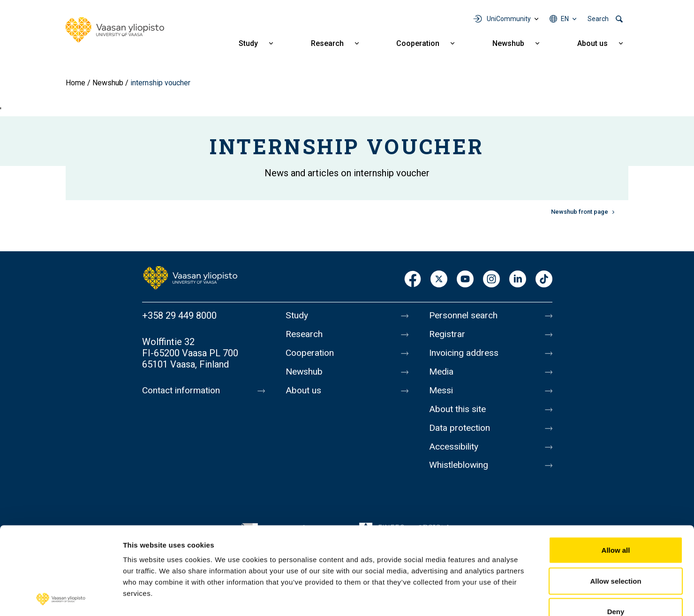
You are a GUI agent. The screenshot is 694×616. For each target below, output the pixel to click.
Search (598, 19)
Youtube (465, 280)
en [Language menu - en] (565, 19)
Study (248, 43)
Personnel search (465, 316)
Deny (616, 554)
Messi (442, 394)
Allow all (616, 493)
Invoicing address (465, 355)
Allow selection (615, 524)
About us (592, 43)
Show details (492, 597)
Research (327, 43)
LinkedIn (518, 280)
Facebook (413, 280)
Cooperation (418, 43)
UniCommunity (509, 19)
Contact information (184, 391)
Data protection (461, 434)
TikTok (544, 280)
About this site (459, 414)
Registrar (448, 335)
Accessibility (456, 453)
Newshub (508, 43)
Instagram (491, 280)
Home (75, 83)
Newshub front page (580, 212)
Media (442, 375)
